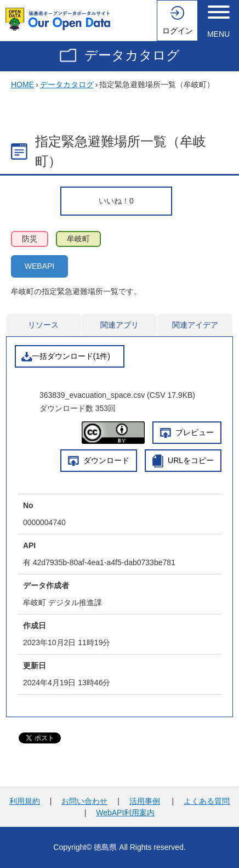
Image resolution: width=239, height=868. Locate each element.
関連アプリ (119, 325)
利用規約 (25, 801)
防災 (30, 239)
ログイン (178, 31)
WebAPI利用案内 (125, 813)
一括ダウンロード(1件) (71, 356)
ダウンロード (106, 460)
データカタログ (132, 55)
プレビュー (195, 432)
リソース (43, 325)
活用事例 (145, 801)
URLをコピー (191, 460)
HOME (22, 84)
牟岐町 (78, 239)
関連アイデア (195, 325)
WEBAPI (39, 266)
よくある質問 (207, 801)
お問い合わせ (84, 801)
